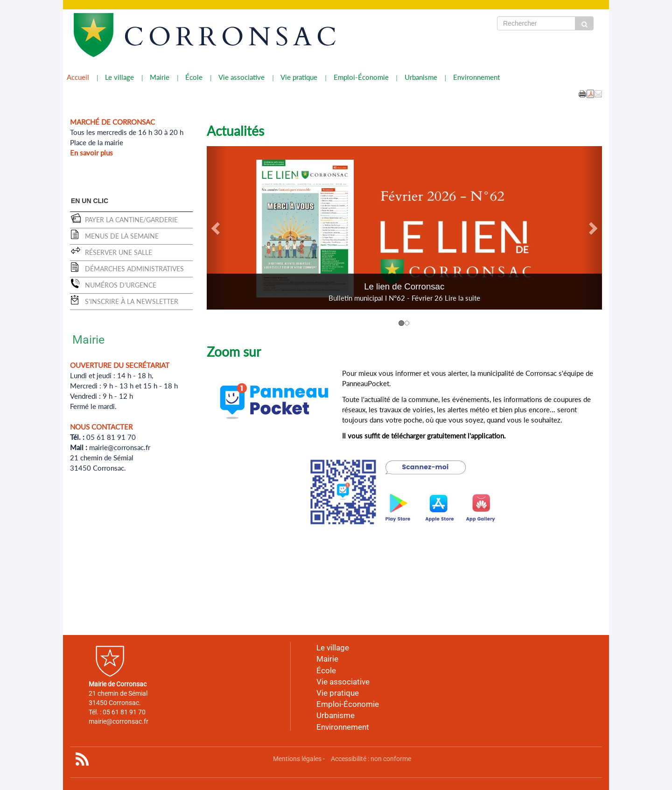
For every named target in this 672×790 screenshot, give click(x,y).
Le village (119, 77)
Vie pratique (299, 77)
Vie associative (241, 77)
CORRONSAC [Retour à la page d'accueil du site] (232, 37)
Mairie (160, 77)
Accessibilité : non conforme (371, 759)
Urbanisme (421, 77)
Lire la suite (462, 298)
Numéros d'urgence (121, 285)
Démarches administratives (134, 269)
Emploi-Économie (361, 77)
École (194, 77)
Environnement (476, 77)
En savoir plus (91, 153)
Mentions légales (297, 759)
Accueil (78, 77)
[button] (598, 93)
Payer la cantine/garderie (131, 220)
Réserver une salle (119, 252)
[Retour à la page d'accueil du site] (115, 35)
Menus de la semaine (122, 236)
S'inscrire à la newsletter (132, 301)
